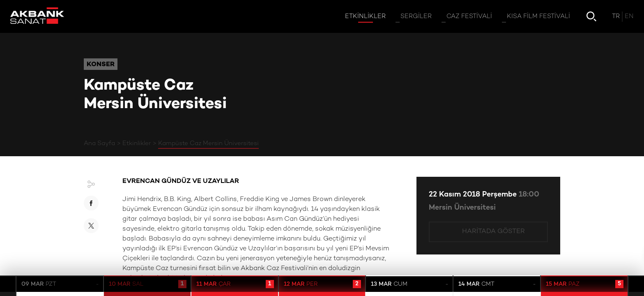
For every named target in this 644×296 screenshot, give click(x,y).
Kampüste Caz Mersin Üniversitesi (208, 143)
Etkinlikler (137, 143)
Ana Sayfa (99, 143)
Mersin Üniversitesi (462, 208)
